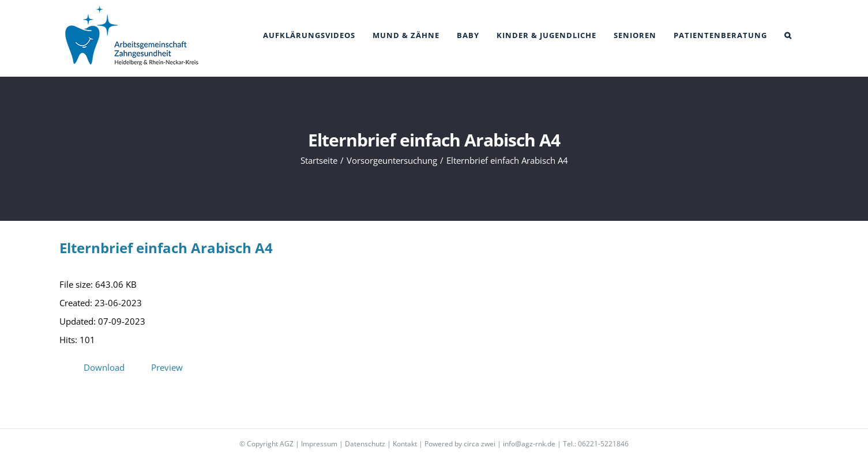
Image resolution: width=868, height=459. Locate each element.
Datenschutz (365, 444)
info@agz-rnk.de (529, 444)
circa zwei (480, 444)
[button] (788, 35)
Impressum (319, 444)
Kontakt (405, 444)
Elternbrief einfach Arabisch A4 (166, 248)
